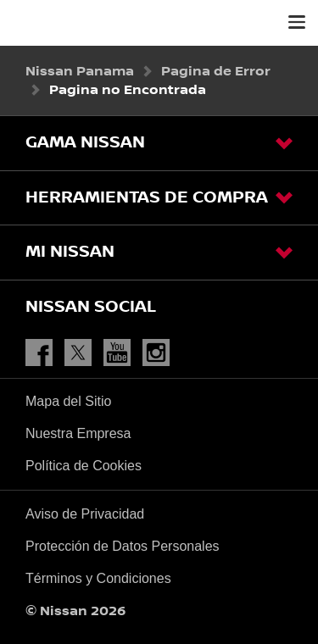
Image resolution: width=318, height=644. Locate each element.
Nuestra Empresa (78, 433)
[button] (297, 22)
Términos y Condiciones (98, 578)
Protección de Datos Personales (123, 546)
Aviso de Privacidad (85, 514)
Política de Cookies (84, 466)
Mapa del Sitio (68, 401)
